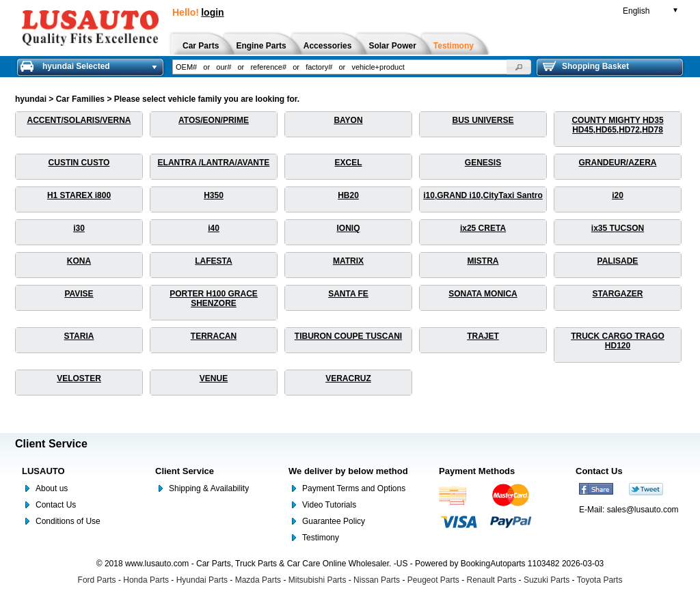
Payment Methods (477, 471)
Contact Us (56, 505)
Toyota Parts (600, 580)
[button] (519, 67)
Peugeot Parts (433, 580)
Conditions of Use (68, 521)
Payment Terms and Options (354, 488)
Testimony (321, 538)
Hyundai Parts (202, 580)
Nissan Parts (377, 580)
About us (52, 488)
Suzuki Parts (547, 580)
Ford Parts (97, 580)
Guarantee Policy (334, 521)
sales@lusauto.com (643, 510)
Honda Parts (146, 580)
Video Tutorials (329, 505)
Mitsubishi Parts (318, 580)
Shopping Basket (586, 66)
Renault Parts (492, 580)
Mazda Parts (258, 580)
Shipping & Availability (209, 488)
